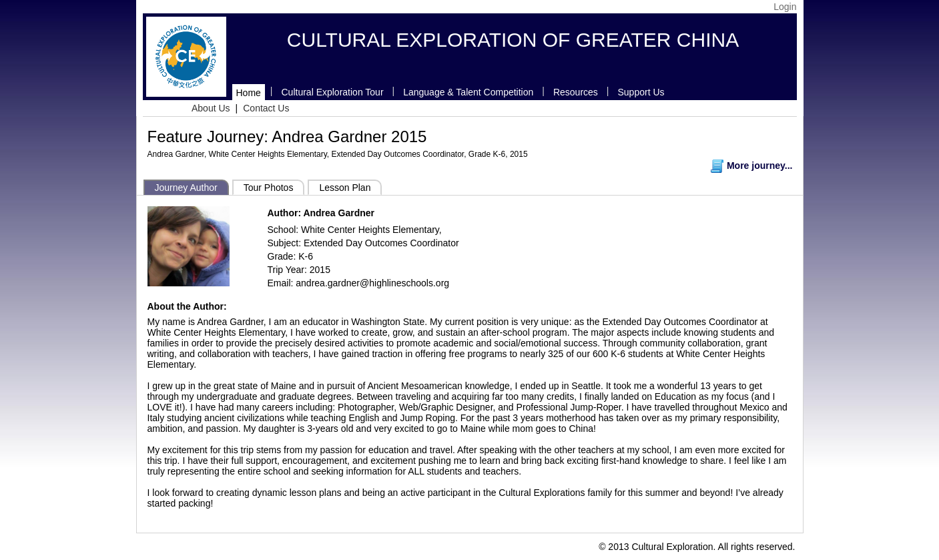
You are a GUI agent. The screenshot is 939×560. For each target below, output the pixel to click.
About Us (211, 108)
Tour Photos (269, 188)
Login (785, 7)
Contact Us (266, 108)
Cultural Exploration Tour (333, 92)
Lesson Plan (345, 188)
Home (249, 93)
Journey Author (186, 188)
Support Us (641, 92)
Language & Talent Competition (468, 92)
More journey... (751, 166)
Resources (576, 92)
